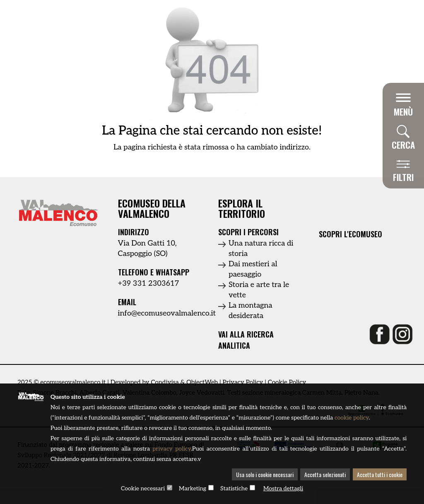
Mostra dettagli (283, 488)
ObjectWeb (202, 382)
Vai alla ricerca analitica (246, 340)
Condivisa (165, 382)
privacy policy (172, 449)
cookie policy (352, 418)
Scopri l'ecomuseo (351, 234)
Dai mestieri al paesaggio (253, 269)
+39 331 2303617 (149, 283)
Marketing (193, 488)
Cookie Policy (287, 382)
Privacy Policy (243, 382)
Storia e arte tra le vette (259, 290)
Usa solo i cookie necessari (265, 474)
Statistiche (234, 488)
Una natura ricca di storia (261, 248)
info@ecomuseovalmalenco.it (167, 313)
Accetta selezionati (325, 474)
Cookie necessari (143, 488)
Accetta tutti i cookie (380, 474)
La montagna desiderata (251, 311)
